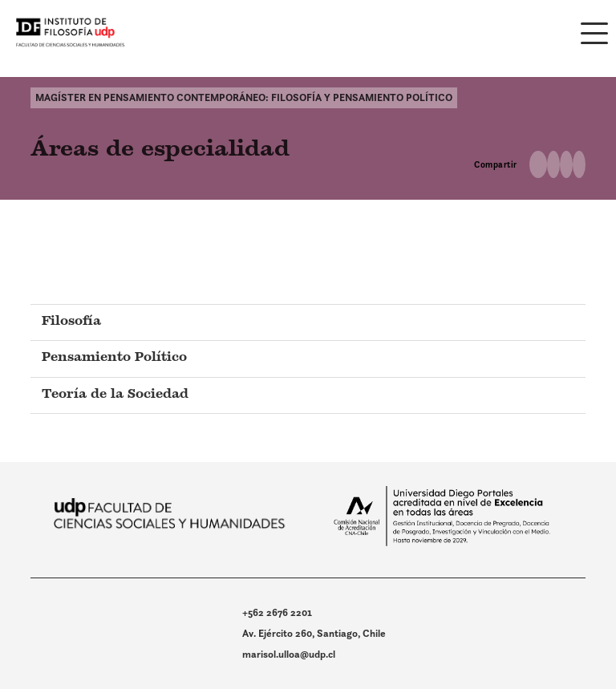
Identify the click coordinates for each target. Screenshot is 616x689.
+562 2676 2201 (277, 612)
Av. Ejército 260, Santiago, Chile (314, 633)
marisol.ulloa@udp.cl (289, 654)
